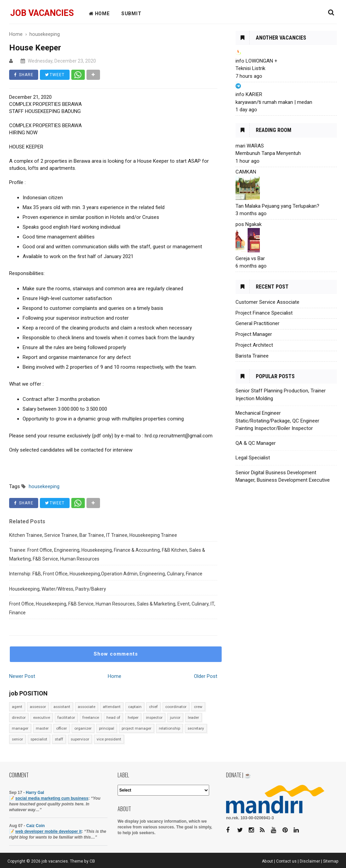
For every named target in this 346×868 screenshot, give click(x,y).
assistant (62, 707)
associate (86, 707)
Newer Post (22, 676)
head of (113, 717)
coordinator (176, 707)
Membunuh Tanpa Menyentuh (268, 153)
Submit (131, 14)
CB (92, 861)
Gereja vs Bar (250, 258)
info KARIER (249, 94)
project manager (137, 728)
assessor (38, 707)
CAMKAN (246, 172)
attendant (112, 707)
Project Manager (254, 334)
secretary (196, 728)
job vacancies (42, 13)
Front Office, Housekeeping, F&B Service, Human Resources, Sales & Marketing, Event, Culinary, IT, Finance (112, 608)
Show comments (116, 654)
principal (107, 728)
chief (153, 707)
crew (198, 707)
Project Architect (254, 345)
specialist (39, 739)
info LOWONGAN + (256, 61)
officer (61, 728)
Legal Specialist (253, 458)
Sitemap (331, 861)
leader (193, 717)
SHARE (24, 75)
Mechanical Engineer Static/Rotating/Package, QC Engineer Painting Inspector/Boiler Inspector (277, 421)
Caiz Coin (36, 826)
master (42, 728)
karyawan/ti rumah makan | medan (274, 102)
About (267, 861)
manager (20, 728)
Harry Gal (35, 793)
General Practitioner (257, 323)
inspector (154, 717)
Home (115, 676)
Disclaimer (310, 861)
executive (42, 717)
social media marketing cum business (52, 798)
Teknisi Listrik (250, 68)
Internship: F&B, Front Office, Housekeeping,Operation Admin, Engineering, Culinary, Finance (106, 574)
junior (175, 717)
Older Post (206, 676)
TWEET (55, 75)
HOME (99, 14)
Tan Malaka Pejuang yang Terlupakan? (277, 206)
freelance (91, 717)
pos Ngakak (249, 224)
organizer (83, 728)
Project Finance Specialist (264, 313)
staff (59, 739)
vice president (109, 739)
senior (17, 739)
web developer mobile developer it (48, 831)
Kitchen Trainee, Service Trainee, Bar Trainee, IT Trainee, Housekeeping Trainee (93, 535)
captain (135, 707)
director (19, 717)
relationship (169, 728)
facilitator (66, 717)
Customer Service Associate (267, 302)
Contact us (286, 861)
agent (17, 707)
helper (133, 717)
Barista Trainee (252, 356)
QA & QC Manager (256, 443)
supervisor (80, 739)
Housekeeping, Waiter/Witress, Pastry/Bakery (58, 589)
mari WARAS (250, 146)
